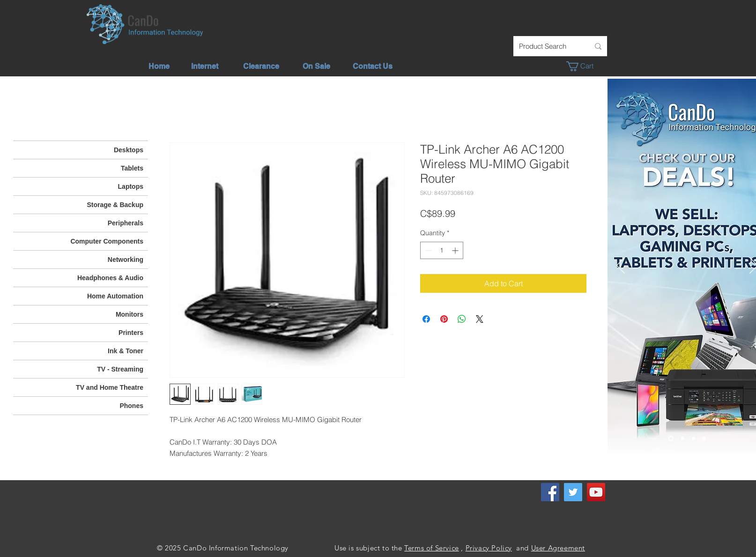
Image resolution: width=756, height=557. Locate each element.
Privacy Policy (489, 548)
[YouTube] (596, 492)
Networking (126, 260)
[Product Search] (547, 46)
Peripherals (126, 223)
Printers (131, 333)
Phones (131, 406)
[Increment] (456, 250)
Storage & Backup (115, 205)
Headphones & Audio (110, 278)
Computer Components (107, 241)
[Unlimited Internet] (683, 439)
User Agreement (558, 548)
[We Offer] (693, 439)
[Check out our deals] (671, 439)
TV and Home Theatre (110, 387)
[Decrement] (427, 250)
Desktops (129, 150)
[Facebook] (550, 492)
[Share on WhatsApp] (462, 319)
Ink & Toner (126, 351)
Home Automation (115, 296)
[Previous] (621, 266)
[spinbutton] (442, 250)
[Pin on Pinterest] (444, 319)
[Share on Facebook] (426, 319)
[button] (585, 66)
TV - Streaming (120, 369)
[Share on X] (480, 319)
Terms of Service (432, 548)
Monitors (130, 314)
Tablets (132, 168)
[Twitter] (573, 492)
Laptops (131, 186)
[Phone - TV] (704, 439)
